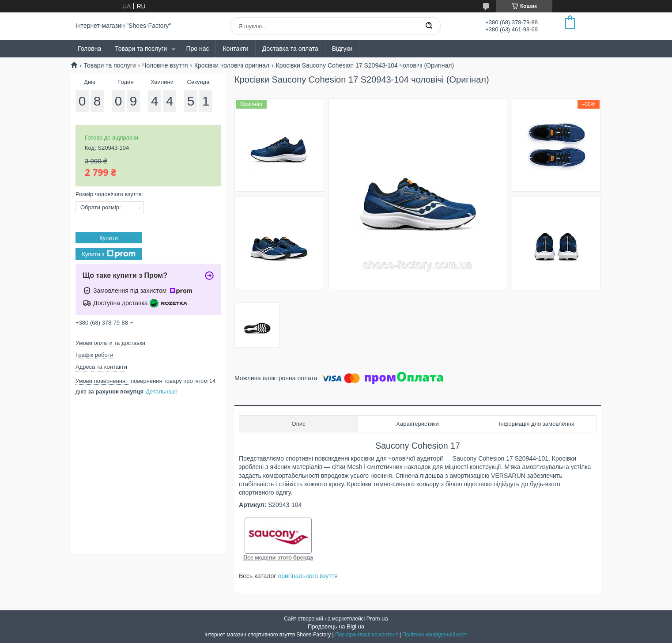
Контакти (235, 49)
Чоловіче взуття (165, 65)
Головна (89, 49)
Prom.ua (377, 618)
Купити (109, 238)
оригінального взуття (308, 576)
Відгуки (342, 49)
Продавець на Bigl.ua (336, 626)
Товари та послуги (141, 49)
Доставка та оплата (290, 49)
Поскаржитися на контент (366, 635)
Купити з (108, 254)
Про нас (197, 49)
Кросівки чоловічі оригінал (232, 65)
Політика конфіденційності (435, 635)
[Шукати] (429, 26)
